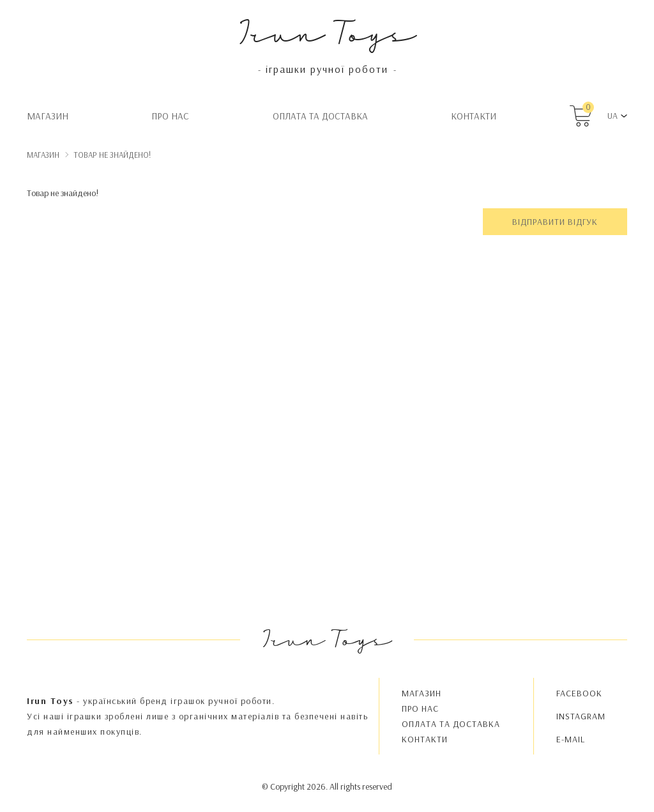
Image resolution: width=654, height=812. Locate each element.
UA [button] (612, 116)
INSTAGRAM (581, 716)
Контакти (474, 116)
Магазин (48, 116)
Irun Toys (327, 32)
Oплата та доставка (320, 116)
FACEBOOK (579, 693)
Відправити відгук (555, 222)
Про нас (170, 116)
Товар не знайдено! (112, 155)
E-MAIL (571, 739)
